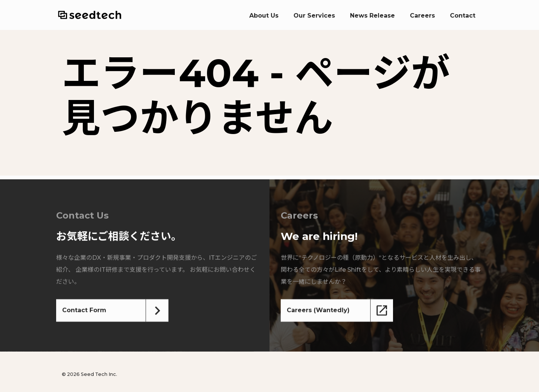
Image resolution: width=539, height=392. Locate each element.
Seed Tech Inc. (90, 15)
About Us (264, 16)
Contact (463, 16)
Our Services (314, 16)
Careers (422, 16)
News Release (372, 16)
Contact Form (84, 311)
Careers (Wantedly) (318, 311)
